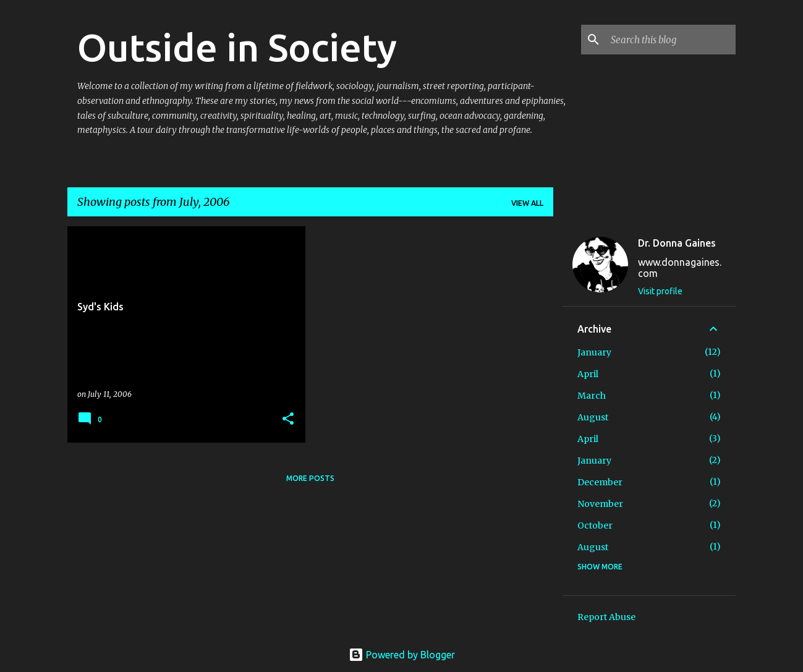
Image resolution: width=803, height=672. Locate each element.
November (600, 504)
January (594, 352)
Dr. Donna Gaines (677, 243)
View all (527, 203)
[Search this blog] (671, 40)
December (600, 482)
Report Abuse (606, 617)
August (593, 417)
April (588, 374)
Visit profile (660, 291)
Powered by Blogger (402, 655)
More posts (310, 478)
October (595, 525)
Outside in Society (237, 47)
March (592, 396)
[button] (288, 419)
